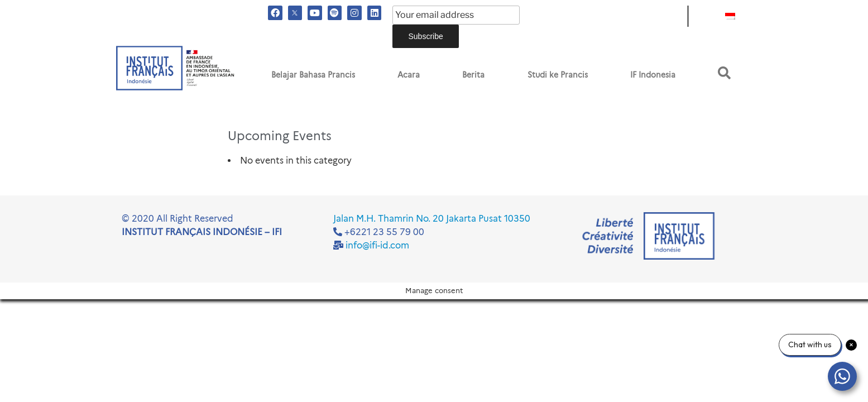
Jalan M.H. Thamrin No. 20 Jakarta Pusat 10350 (432, 219)
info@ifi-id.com (377, 245)
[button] (724, 73)
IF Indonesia (653, 75)
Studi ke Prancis (558, 75)
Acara (409, 75)
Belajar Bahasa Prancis (313, 75)
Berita (473, 75)
